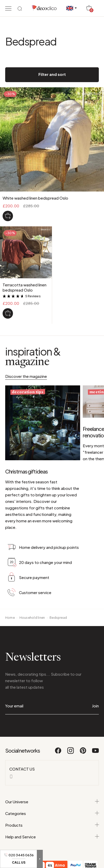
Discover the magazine (26, 376)
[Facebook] (58, 753)
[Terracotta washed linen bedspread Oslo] (8, 313)
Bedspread (58, 618)
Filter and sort (52, 74)
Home (10, 618)
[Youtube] (95, 753)
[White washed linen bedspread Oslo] (8, 216)
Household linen (32, 618)
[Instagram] (71, 753)
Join (95, 706)
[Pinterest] (83, 753)
